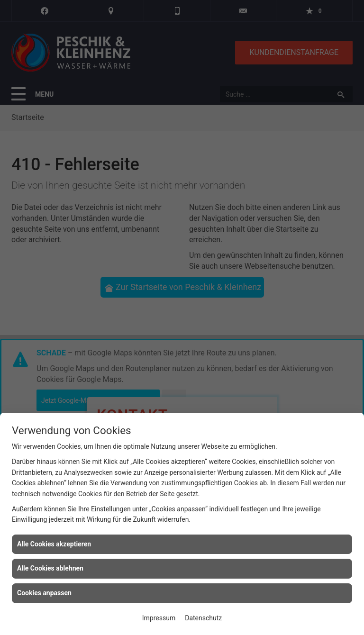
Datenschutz (203, 618)
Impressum (159, 618)
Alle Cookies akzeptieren (54, 544)
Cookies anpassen (44, 593)
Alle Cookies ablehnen (50, 568)
